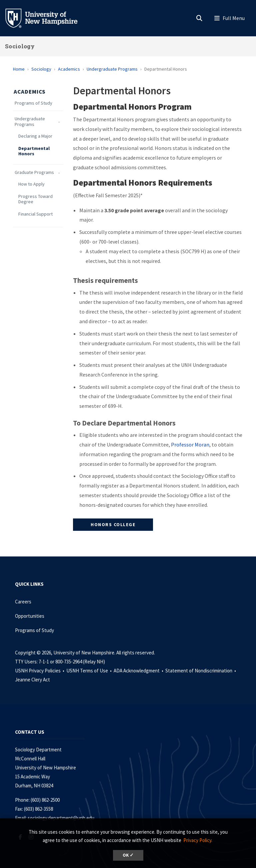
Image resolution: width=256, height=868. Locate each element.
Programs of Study (33, 103)
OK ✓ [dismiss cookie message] (128, 855)
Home (19, 69)
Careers (23, 602)
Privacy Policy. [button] (198, 840)
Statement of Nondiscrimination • (201, 671)
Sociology (20, 46)
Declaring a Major (35, 136)
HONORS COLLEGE (113, 524)
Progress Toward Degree (35, 199)
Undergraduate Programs (112, 69)
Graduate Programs (34, 172)
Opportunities (30, 616)
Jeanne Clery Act (32, 680)
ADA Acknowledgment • (139, 671)
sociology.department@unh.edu (61, 818)
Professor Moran (190, 444)
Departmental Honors (34, 151)
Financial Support (35, 214)
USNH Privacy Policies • (40, 671)
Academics (69, 69)
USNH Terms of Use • (89, 671)
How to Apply (31, 184)
